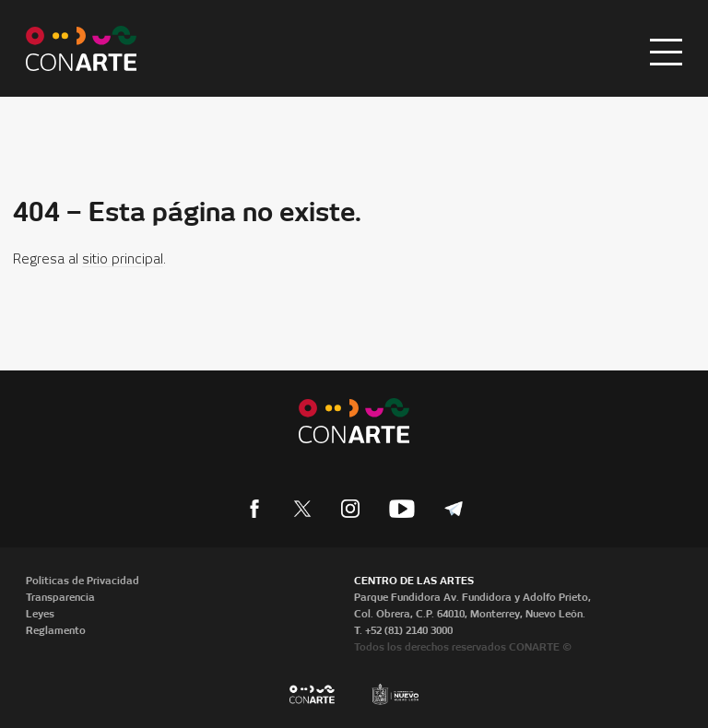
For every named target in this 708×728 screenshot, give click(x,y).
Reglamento (56, 630)
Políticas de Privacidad (83, 581)
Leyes (40, 614)
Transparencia (60, 597)
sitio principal (123, 260)
